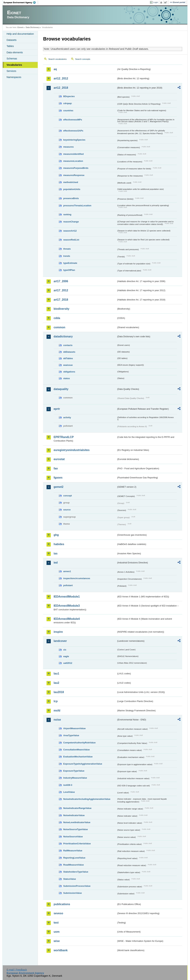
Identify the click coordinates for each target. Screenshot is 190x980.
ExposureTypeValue (74, 771)
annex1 (67, 571)
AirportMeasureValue (74, 728)
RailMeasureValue (73, 851)
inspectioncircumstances (77, 578)
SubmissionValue (72, 893)
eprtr (57, 409)
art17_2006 (61, 281)
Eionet (20, 27)
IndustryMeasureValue (75, 778)
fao (56, 468)
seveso (58, 913)
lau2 (56, 683)
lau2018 (59, 692)
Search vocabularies (57, 59)
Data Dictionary (33, 27)
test (56, 923)
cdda (57, 318)
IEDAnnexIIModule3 (67, 606)
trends (67, 256)
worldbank (61, 950)
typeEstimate (70, 263)
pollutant (68, 585)
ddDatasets (69, 352)
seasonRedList (71, 240)
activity (67, 417)
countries (68, 111)
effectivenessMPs (73, 120)
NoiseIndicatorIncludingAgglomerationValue (87, 799)
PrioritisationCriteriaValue (77, 844)
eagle (66, 656)
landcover (60, 641)
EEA (21, 2)
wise (57, 941)
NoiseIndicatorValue (74, 815)
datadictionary (63, 336)
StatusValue (70, 879)
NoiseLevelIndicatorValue (77, 822)
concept (67, 496)
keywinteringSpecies (74, 140)
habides (59, 544)
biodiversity (61, 309)
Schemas (12, 59)
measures (68, 147)
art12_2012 (61, 78)
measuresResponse (74, 175)
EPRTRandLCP (64, 437)
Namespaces (14, 77)
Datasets (11, 40)
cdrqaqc (68, 103)
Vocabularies (14, 65)
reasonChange (71, 222)
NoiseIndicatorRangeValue (77, 808)
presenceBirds (71, 198)
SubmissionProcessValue (77, 886)
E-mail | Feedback (17, 970)
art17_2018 (61, 300)
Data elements (15, 52)
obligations (69, 372)
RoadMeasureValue (73, 865)
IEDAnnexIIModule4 (67, 619)
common (59, 327)
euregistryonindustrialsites (71, 450)
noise (57, 720)
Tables (10, 46)
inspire (58, 632)
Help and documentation (20, 34)
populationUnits (72, 189)
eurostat (59, 459)
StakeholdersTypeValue (76, 872)
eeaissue (68, 365)
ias (55, 553)
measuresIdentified (73, 154)
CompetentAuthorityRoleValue (79, 743)
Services (11, 71)
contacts (68, 345)
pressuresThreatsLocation (77, 206)
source (67, 510)
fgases (58, 478)
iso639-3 (68, 785)
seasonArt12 (70, 231)
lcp (56, 701)
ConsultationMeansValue (76, 750)
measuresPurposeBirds (76, 168)
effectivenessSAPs (73, 131)
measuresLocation (73, 161)
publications (62, 904)
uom (57, 932)
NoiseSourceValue (73, 837)
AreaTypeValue (71, 735)
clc (65, 650)
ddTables (68, 358)
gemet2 (58, 487)
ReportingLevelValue (74, 858)
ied (56, 563)
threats (67, 249)
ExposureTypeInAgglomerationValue (83, 764)
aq (55, 69)
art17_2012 (61, 290)
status (66, 378)
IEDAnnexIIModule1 (67, 597)
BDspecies (69, 96)
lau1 (56, 674)
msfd (57, 711)
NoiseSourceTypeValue (75, 829)
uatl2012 (68, 663)
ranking (67, 214)
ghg (56, 535)
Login (156, 2)
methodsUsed (71, 182)
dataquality (61, 389)
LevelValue (69, 792)
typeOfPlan (69, 270)
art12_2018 (61, 88)
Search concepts (83, 59)
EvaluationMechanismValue (78, 757)
